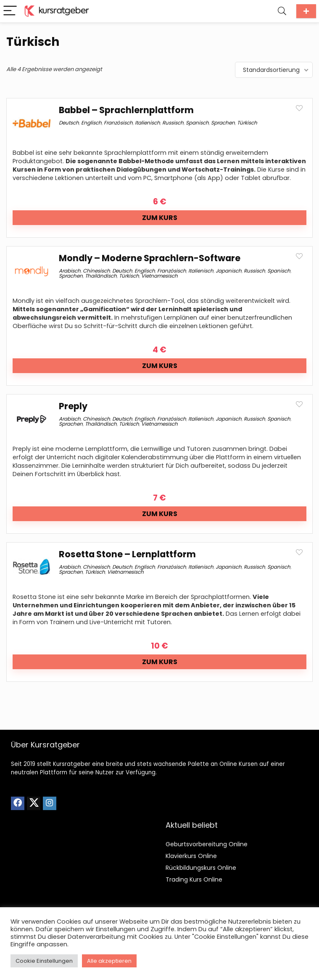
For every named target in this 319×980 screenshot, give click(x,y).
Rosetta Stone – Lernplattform (127, 554)
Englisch (91, 123)
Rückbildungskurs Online (201, 868)
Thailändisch (101, 276)
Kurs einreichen (306, 11)
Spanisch (197, 123)
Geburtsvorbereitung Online (207, 844)
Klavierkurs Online (191, 856)
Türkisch (247, 123)
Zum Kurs (160, 218)
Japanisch (229, 271)
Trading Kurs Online (194, 879)
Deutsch (69, 123)
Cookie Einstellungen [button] (44, 961)
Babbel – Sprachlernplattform (126, 110)
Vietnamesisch (159, 276)
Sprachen (223, 123)
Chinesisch (96, 271)
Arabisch (70, 271)
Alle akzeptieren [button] (109, 961)
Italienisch (148, 123)
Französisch (118, 123)
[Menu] (10, 11)
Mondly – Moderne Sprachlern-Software (150, 258)
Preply (73, 406)
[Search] (282, 11)
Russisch (173, 123)
